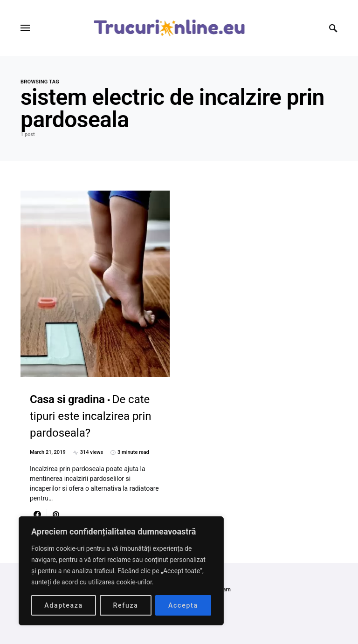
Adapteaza (64, 605)
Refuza (125, 605)
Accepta (183, 605)
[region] (121, 571)
